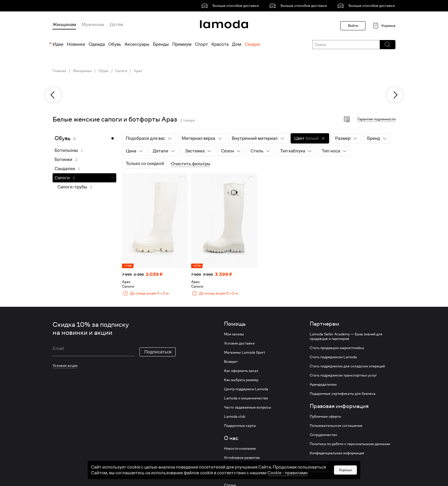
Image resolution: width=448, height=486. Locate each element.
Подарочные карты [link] (240, 426)
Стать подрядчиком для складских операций (347, 366)
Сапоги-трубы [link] (72, 187)
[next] (395, 95)
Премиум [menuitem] (182, 44)
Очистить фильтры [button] (191, 164)
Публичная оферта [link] (325, 417)
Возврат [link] (231, 362)
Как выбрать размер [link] (241, 380)
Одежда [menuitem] (97, 44)
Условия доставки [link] (239, 343)
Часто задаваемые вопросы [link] (248, 407)
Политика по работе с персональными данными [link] (350, 444)
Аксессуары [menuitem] (137, 44)
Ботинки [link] (63, 160)
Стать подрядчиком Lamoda (333, 357)
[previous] (53, 95)
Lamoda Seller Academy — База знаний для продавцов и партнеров (346, 336)
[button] (387, 45)
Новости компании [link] (240, 449)
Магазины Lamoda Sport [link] (245, 352)
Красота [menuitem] (220, 44)
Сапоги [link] (121, 71)
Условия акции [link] (65, 366)
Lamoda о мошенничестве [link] (246, 398)
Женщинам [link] (82, 71)
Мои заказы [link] (234, 334)
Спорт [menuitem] (201, 44)
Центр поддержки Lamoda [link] (246, 389)
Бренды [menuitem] (161, 44)
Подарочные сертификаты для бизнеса (343, 394)
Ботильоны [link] (66, 150)
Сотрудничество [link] (323, 435)
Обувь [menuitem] (115, 44)
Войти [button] (353, 26)
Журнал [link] (231, 467)
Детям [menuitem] (116, 25)
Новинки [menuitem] (76, 44)
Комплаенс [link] (319, 462)
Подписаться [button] (158, 352)
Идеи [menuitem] (58, 44)
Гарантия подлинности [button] (376, 119)
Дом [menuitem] (237, 44)
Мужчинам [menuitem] (93, 25)
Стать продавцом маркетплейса (337, 348)
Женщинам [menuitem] (64, 25)
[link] (231, 6)
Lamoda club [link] (235, 417)
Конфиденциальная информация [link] (337, 453)
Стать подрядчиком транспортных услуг (343, 375)
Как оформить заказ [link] (241, 371)
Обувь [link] (103, 71)
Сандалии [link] (65, 169)
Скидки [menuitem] (252, 44)
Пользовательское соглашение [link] (336, 426)
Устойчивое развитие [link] (242, 458)
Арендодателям (323, 385)
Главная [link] (59, 71)
